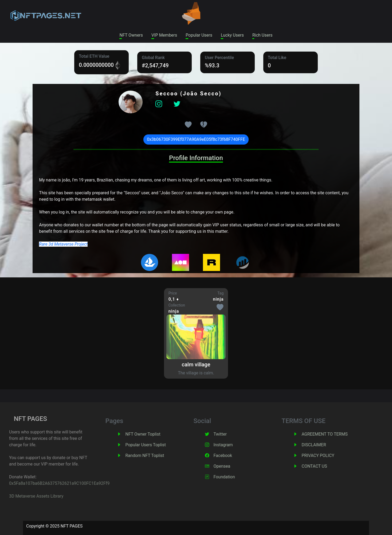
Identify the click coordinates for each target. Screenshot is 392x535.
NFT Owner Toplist (153, 434)
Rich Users (262, 35)
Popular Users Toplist (156, 445)
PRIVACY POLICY (328, 455)
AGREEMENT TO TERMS (335, 434)
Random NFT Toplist (155, 455)
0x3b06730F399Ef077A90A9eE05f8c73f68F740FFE (196, 139)
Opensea (232, 466)
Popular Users (199, 35)
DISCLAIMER (324, 445)
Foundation (234, 477)
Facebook (233, 455)
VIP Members (164, 35)
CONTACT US (324, 466)
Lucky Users (232, 35)
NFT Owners (131, 35)
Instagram (233, 445)
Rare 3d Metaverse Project (63, 244)
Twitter (230, 434)
